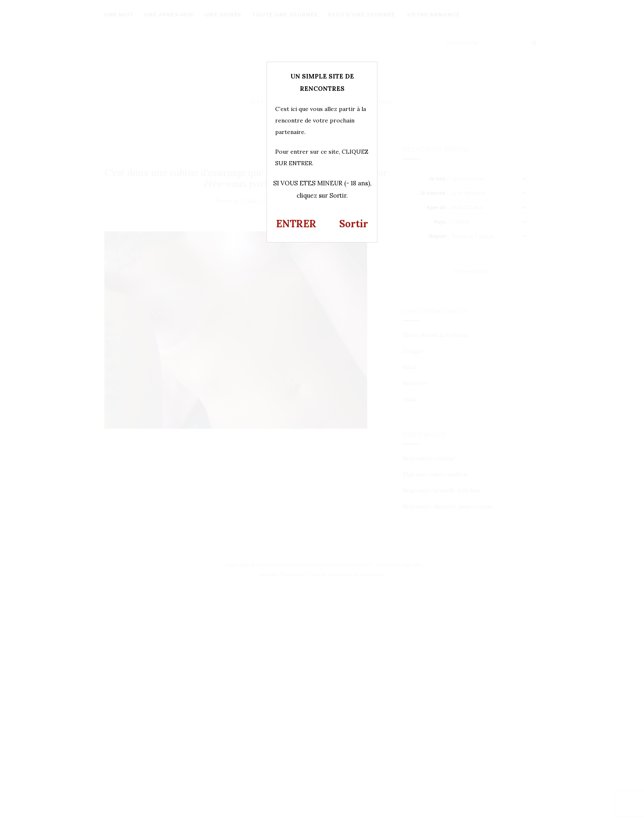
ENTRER (296, 224)
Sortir (354, 224)
